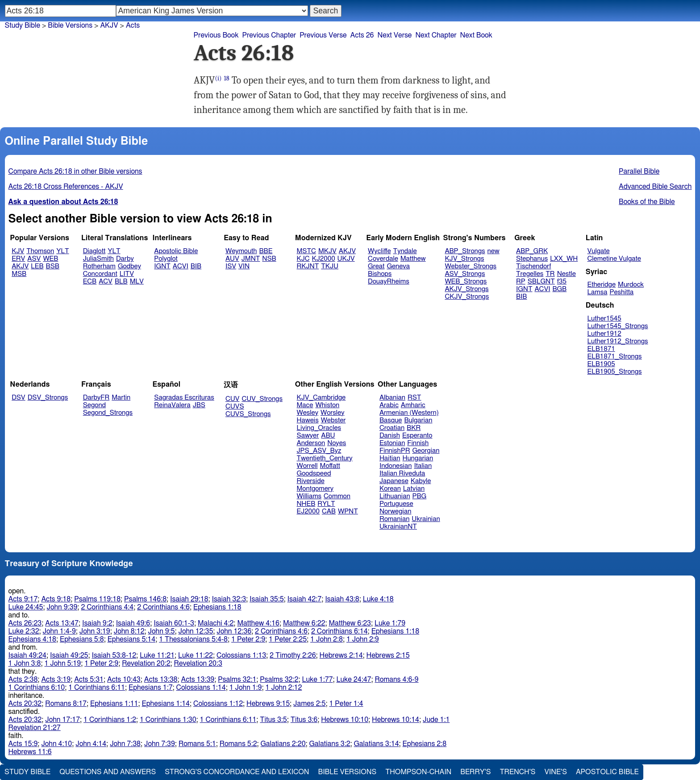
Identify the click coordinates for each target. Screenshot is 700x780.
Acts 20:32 (25, 704)
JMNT (251, 259)
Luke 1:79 (390, 623)
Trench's (517, 772)
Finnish (418, 443)
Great (376, 266)
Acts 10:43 (124, 680)
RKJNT (308, 266)
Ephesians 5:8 (82, 639)
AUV (232, 259)
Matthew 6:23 (350, 623)
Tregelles (530, 274)
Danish (390, 436)
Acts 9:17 (23, 599)
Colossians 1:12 (218, 704)
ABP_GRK (532, 251)
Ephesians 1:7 (151, 688)
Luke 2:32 (24, 631)
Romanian (394, 519)
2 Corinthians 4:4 (107, 607)
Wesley (308, 413)
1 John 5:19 (62, 663)
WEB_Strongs (466, 282)
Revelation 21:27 (35, 728)
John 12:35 (196, 631)
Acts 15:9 (23, 744)
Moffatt (330, 466)
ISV (231, 266)
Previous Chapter (269, 35)
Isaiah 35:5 (267, 599)
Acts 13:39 (198, 680)
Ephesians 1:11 (114, 704)
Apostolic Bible (607, 772)
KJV (18, 251)
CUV (233, 399)
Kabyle (421, 481)
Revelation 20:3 (198, 663)
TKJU (330, 266)
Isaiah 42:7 (305, 599)
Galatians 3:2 (330, 744)
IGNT (162, 266)
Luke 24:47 (354, 680)
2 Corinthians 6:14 (340, 631)
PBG (420, 496)
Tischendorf (533, 266)
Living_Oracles (319, 428)
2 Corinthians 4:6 (163, 607)
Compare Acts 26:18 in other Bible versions (75, 171)
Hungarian (418, 458)
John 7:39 (160, 744)
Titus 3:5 (273, 720)
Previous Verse (323, 35)
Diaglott (94, 251)
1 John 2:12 (284, 688)
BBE (266, 251)
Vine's (556, 772)
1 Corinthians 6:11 (97, 688)
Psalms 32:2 (279, 680)
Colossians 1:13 (241, 655)
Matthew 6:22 (304, 623)
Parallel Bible (639, 171)
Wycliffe (379, 251)
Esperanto (417, 436)
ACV (106, 282)
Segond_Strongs (108, 413)
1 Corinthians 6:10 (37, 688)
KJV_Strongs (464, 259)
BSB (53, 266)
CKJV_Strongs (467, 297)
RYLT (326, 504)
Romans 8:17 (66, 704)
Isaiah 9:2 (97, 623)
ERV (18, 259)
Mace (305, 405)
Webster (333, 420)
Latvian (414, 489)
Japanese (394, 481)
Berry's (475, 772)
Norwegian (395, 511)
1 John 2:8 (327, 639)
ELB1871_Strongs (615, 357)
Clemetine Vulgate (614, 259)
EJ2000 (308, 511)
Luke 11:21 (157, 655)
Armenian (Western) (409, 413)
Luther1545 (604, 319)
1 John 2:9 (363, 639)
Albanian (392, 398)
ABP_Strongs (465, 251)
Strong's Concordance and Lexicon (237, 772)
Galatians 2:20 (283, 744)
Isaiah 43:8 (342, 599)
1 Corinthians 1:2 (110, 720)
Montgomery (315, 489)
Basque (391, 420)
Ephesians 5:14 (131, 639)
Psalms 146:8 (145, 599)
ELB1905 (601, 364)
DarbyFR (96, 398)
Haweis (308, 420)
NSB (269, 259)
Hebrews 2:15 (388, 655)
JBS (199, 405)
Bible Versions (70, 25)
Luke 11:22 (196, 655)
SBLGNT (541, 282)
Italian (423, 466)
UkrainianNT (398, 527)
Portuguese (396, 504)
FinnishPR (395, 451)
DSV (19, 398)
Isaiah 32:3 (229, 599)
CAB (329, 511)
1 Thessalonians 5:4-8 (193, 639)
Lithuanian (395, 496)
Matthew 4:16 (258, 623)
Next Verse (394, 35)
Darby (125, 259)
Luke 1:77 (317, 680)
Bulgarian (418, 420)
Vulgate (599, 251)
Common (337, 496)
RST (415, 398)
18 (226, 78)
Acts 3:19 (56, 680)
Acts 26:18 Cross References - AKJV (66, 187)
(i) (218, 78)
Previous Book (216, 35)
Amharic (413, 405)
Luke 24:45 (26, 607)
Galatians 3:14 (377, 744)
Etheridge (602, 285)
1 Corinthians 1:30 (168, 720)
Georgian (426, 451)
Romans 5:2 (238, 744)
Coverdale (383, 259)
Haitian (390, 458)
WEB (50, 259)
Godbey (129, 266)
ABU (328, 436)
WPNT (348, 511)
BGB (559, 289)
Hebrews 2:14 (341, 655)
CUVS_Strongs (248, 414)
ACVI (181, 266)
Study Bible (23, 25)
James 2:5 (309, 704)
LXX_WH (564, 259)
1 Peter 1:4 (346, 704)
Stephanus (532, 259)
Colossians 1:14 (201, 688)
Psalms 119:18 (97, 599)
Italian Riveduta (402, 473)
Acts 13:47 (62, 623)
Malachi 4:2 (216, 623)
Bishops (380, 274)
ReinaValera (172, 405)
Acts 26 (362, 35)
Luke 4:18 (378, 599)
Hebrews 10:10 (345, 720)
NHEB (306, 504)
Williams (309, 496)
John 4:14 (91, 744)
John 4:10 (56, 744)
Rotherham (99, 266)
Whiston (327, 405)
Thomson (40, 251)
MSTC (306, 251)
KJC (303, 259)
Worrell (307, 466)
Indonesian (396, 466)
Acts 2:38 (23, 680)
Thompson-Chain (418, 772)
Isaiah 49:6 (133, 623)
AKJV (20, 266)
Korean (390, 489)
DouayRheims (389, 282)
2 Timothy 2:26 (293, 655)
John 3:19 (95, 631)
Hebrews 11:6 (30, 752)
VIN (244, 266)
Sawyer (308, 436)
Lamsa (598, 292)
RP (521, 282)
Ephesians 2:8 (425, 744)
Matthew (413, 259)
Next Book (476, 35)
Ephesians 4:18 (32, 639)
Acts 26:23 (25, 623)
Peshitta (621, 292)
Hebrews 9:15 (268, 704)
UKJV (346, 259)
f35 (562, 282)
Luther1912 (604, 334)
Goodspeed (314, 473)
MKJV (327, 251)
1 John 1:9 (246, 688)
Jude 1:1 (436, 720)
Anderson (311, 443)
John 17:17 (62, 720)
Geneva (398, 266)
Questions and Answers (108, 772)
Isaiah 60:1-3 (174, 623)
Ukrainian (426, 519)
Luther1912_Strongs (618, 341)
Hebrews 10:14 (396, 720)
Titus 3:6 (304, 720)
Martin (121, 398)
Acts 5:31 (89, 680)
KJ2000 (324, 259)
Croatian (392, 428)
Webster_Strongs (471, 266)
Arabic (389, 405)
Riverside (311, 481)
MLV (137, 282)
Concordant (100, 274)
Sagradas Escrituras (184, 398)
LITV (127, 274)
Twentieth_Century (325, 458)
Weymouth (241, 251)
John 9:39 (62, 607)
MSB (19, 274)
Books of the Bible (647, 202)
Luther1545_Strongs (618, 326)
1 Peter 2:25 (288, 639)
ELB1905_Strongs (615, 372)
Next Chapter (436, 35)
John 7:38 (125, 744)
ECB (90, 282)
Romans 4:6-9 (396, 680)
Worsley (332, 413)
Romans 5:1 (197, 744)
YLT (62, 251)
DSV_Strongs (48, 398)
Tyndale (405, 251)
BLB (121, 282)
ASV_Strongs (465, 274)
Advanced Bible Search (655, 187)
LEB (37, 266)
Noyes (337, 443)
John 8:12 (129, 631)
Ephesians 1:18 (217, 607)
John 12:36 (234, 631)
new (494, 251)
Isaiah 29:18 (189, 599)
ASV (34, 259)
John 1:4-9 (59, 631)
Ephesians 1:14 (166, 704)
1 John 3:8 (25, 663)
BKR (414, 428)
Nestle (567, 274)
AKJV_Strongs (467, 289)
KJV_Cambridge (321, 398)
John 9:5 (162, 631)
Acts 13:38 (161, 680)
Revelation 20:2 (146, 663)
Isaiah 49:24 (27, 655)
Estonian (392, 443)
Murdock (631, 285)
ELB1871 (601, 349)
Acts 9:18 (56, 599)
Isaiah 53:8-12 (114, 655)
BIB (196, 266)
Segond (94, 405)
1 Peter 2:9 (248, 639)
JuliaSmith (98, 259)
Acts (133, 25)
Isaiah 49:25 (69, 655)
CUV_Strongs (262, 399)
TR (550, 274)
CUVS (235, 407)
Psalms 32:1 (237, 680)
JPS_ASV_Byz (319, 451)
